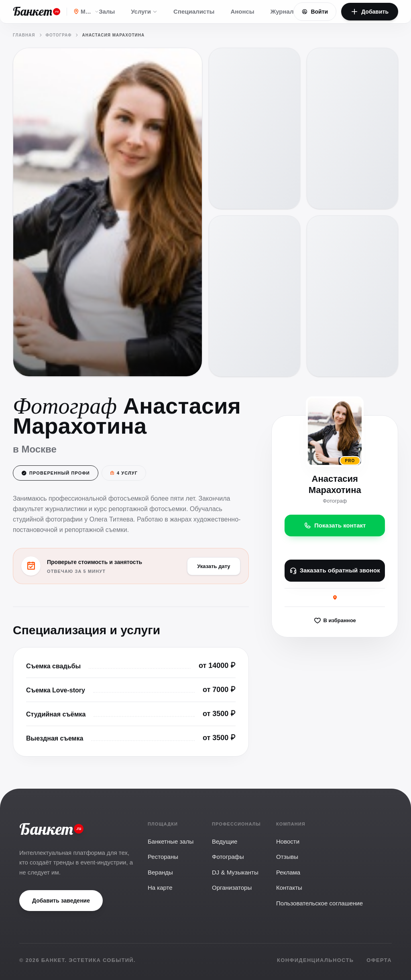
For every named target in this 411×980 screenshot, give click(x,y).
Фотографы (228, 857)
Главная (24, 35)
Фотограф (59, 35)
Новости (288, 841)
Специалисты (194, 11)
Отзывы (287, 857)
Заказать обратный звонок (335, 572)
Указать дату (214, 567)
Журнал (282, 11)
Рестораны (163, 857)
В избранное (335, 621)
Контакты (289, 888)
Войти (315, 12)
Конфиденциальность (315, 960)
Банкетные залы (171, 841)
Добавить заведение (61, 901)
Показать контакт (335, 526)
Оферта (379, 960)
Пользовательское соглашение (319, 903)
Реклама (288, 872)
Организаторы (232, 888)
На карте (160, 888)
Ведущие (225, 841)
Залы (107, 11)
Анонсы (242, 11)
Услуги (144, 11)
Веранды (160, 872)
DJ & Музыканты (235, 872)
